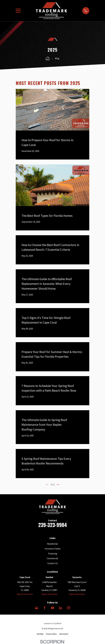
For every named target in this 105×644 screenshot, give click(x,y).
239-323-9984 (52, 525)
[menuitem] (40, 634)
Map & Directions (25, 594)
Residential (52, 544)
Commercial (52, 558)
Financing (53, 554)
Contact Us (53, 563)
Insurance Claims (53, 549)
